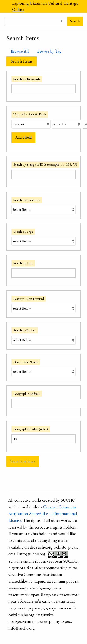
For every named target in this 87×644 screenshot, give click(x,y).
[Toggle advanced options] (62, 21)
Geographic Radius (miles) (31, 429)
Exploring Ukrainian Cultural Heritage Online (45, 6)
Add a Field (23, 137)
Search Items (22, 61)
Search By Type (23, 231)
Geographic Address (27, 394)
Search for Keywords (27, 79)
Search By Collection (27, 200)
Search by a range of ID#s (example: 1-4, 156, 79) (45, 164)
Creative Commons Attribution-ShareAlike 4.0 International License (43, 514)
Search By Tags (23, 263)
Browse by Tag (49, 51)
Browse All (20, 51)
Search (75, 21)
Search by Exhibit (24, 330)
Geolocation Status (26, 362)
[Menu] (4, 6)
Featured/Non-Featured (29, 299)
